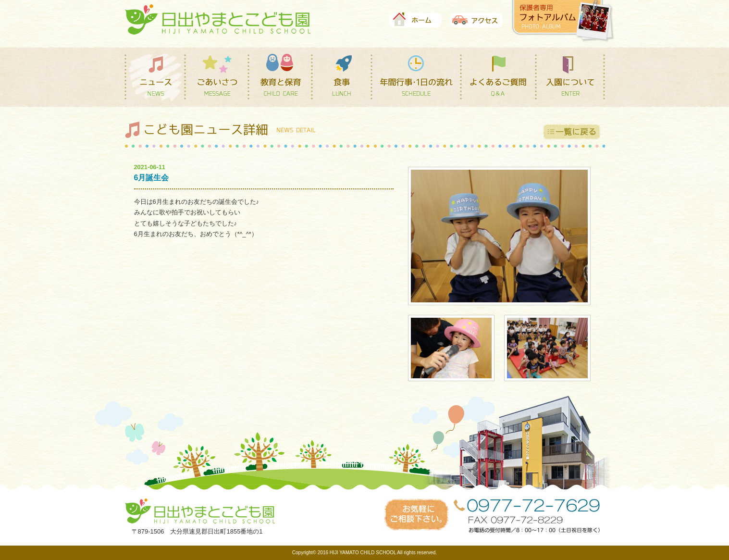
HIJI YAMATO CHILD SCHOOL (363, 553)
